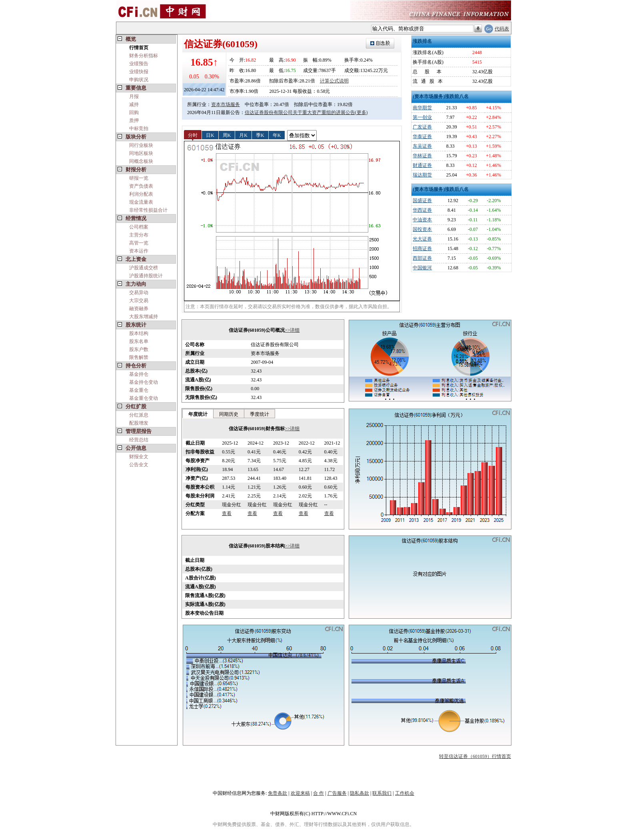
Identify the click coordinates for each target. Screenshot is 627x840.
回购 (134, 112)
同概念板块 (141, 161)
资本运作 (139, 251)
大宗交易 (139, 301)
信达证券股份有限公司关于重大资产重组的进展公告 (300, 112)
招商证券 (422, 249)
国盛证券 (422, 200)
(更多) (361, 112)
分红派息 (139, 415)
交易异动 (139, 293)
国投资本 (422, 229)
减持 (134, 104)
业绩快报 (139, 72)
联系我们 (382, 793)
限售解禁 (139, 357)
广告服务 (337, 793)
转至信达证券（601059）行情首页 (475, 756)
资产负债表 (141, 186)
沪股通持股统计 (146, 276)
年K (277, 135)
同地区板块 (141, 153)
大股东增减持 (144, 317)
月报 (134, 96)
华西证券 (422, 210)
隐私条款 (359, 793)
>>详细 (292, 330)
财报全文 (139, 457)
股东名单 (139, 341)
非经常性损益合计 (148, 210)
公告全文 (139, 465)
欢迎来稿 (300, 793)
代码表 (502, 29)
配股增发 (139, 423)
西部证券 (422, 258)
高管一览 (139, 243)
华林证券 (422, 156)
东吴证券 (422, 146)
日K (210, 135)
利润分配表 (141, 194)
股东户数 (139, 349)
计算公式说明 (334, 81)
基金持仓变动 (144, 382)
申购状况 (139, 80)
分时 (193, 135)
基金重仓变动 (144, 398)
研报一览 (139, 178)
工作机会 (405, 793)
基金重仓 (139, 390)
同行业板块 (141, 145)
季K (260, 135)
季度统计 (260, 414)
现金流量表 (141, 202)
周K (227, 135)
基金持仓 (139, 374)
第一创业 (422, 117)
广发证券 (422, 127)
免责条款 (278, 793)
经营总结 (139, 440)
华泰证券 (422, 136)
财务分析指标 (144, 56)
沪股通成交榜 (144, 268)
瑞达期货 (422, 175)
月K (243, 135)
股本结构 (139, 333)
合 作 (318, 793)
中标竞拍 (139, 128)
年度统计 (198, 414)
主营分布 (139, 235)
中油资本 (422, 220)
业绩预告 (139, 64)
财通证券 (422, 165)
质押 (134, 120)
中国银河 (422, 268)
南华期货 (422, 108)
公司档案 (139, 227)
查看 (227, 513)
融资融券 (139, 309)
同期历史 (229, 414)
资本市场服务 (226, 104)
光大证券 (422, 239)
